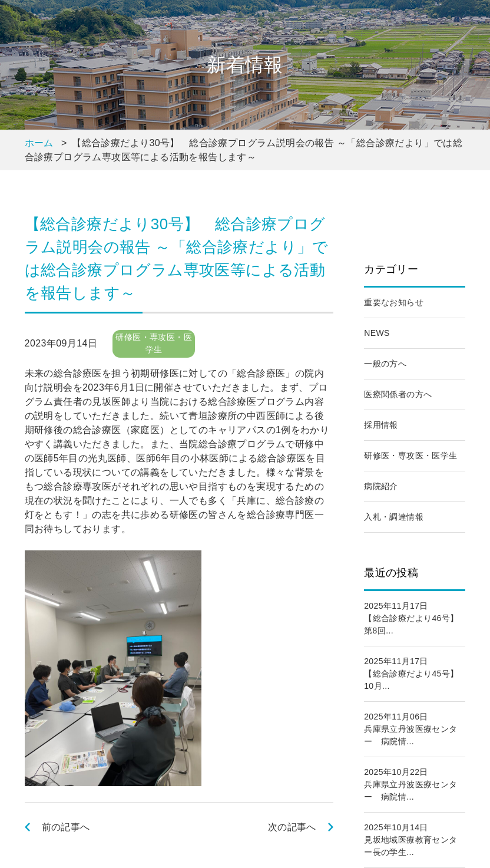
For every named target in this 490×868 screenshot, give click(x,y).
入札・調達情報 (394, 517)
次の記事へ (292, 827)
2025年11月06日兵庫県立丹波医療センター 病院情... (410, 729)
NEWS (377, 333)
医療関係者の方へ (398, 394)
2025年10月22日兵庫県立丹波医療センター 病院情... (410, 784)
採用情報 (381, 425)
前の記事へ (66, 827)
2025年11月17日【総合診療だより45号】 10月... (411, 674)
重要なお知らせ (394, 302)
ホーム (39, 143)
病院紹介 (381, 486)
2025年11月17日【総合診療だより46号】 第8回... (411, 618)
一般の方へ (385, 364)
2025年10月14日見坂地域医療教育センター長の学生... (410, 840)
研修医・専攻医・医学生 (410, 456)
